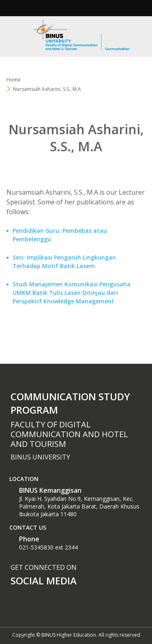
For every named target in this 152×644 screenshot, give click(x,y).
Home (14, 80)
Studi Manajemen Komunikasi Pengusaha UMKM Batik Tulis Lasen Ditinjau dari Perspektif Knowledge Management (72, 293)
